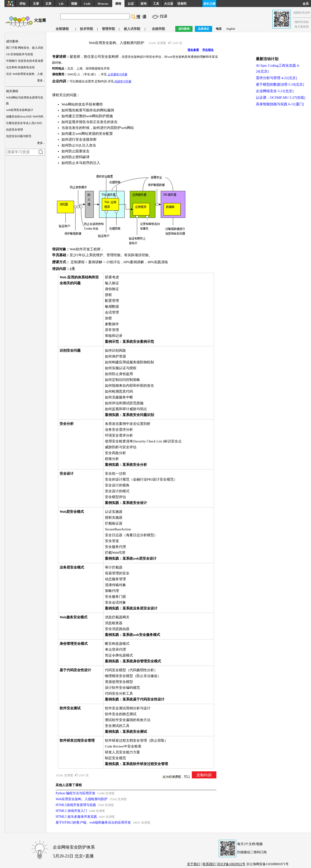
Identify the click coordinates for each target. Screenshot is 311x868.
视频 (74, 4)
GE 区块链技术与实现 (20, 54)
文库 (48, 4)
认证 (131, 4)
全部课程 (62, 29)
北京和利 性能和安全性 (20, 67)
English (231, 29)
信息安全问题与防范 (19, 136)
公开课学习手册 (118, 74)
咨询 (143, 4)
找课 (164, 16)
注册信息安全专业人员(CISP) (24, 123)
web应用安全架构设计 (20, 110)
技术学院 (86, 29)
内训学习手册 (123, 81)
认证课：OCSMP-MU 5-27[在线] (281, 98)
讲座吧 (182, 4)
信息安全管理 (14, 130)
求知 (22, 4)
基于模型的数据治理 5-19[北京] (280, 84)
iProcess (103, 4)
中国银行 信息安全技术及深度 (25, 61)
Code (87, 4)
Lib (61, 4)
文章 (36, 4)
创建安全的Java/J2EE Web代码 (25, 117)
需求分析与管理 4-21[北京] (276, 78)
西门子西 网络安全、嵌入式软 (25, 48)
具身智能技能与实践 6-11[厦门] (280, 104)
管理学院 (108, 29)
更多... (41, 80)
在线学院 (158, 29)
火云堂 (169, 4)
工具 (156, 4)
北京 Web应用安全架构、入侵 (24, 74)
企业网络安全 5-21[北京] (275, 91)
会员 (307, 4)
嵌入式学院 (132, 29)
